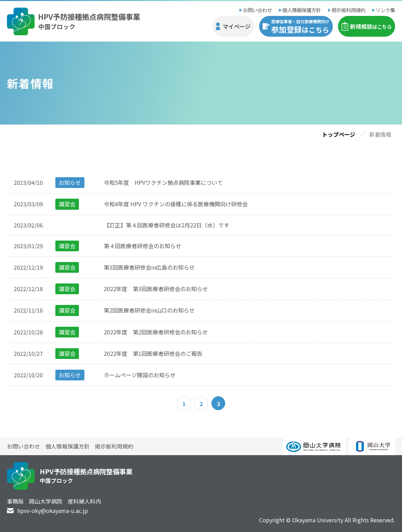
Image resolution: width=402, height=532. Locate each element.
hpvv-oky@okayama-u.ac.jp (53, 511)
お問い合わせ (257, 10)
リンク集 (385, 10)
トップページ (339, 134)
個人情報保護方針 (302, 10)
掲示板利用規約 (348, 10)
